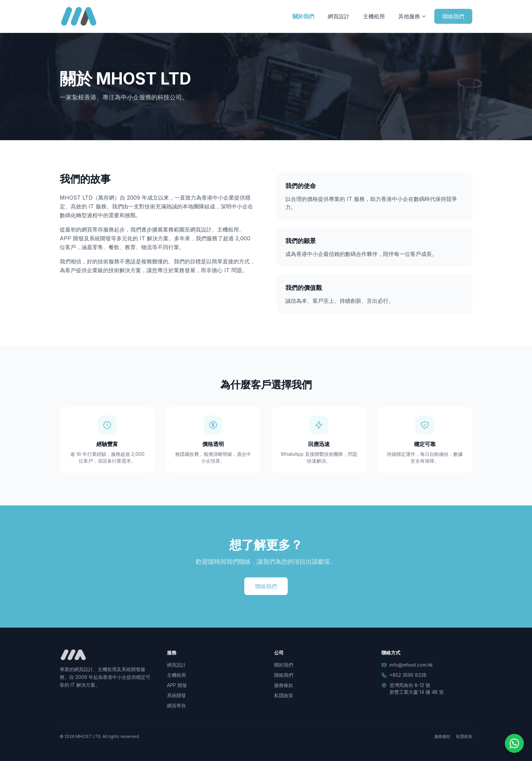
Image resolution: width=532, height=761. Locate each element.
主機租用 (374, 16)
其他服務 (412, 16)
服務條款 (284, 685)
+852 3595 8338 (408, 675)
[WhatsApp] (514, 743)
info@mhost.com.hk (411, 665)
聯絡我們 (453, 16)
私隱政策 (284, 695)
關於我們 (303, 16)
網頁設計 (339, 16)
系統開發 (176, 695)
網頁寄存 (176, 706)
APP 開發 (177, 685)
